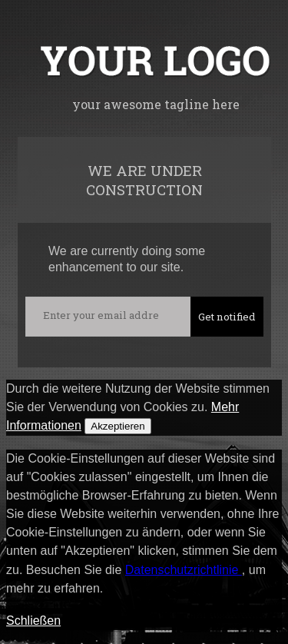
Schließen (33, 621)
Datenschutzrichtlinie (184, 570)
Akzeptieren (118, 426)
